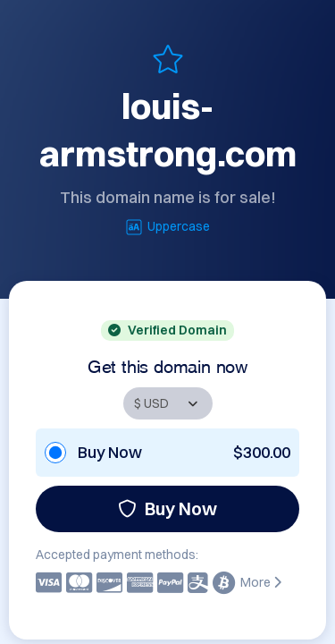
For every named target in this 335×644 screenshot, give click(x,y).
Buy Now (167, 508)
